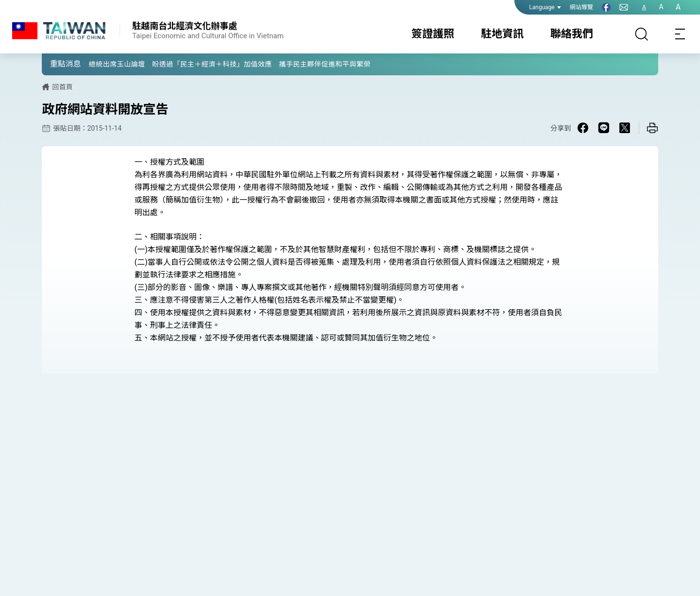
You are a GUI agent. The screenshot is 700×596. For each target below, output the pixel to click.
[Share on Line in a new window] (604, 128)
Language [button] (545, 7)
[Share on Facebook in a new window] (583, 128)
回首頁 (62, 87)
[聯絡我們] (624, 7)
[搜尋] (642, 34)
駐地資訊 (502, 34)
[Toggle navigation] (681, 34)
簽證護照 (433, 34)
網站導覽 (581, 7)
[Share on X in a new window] (625, 128)
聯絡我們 (572, 34)
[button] (56, 64)
